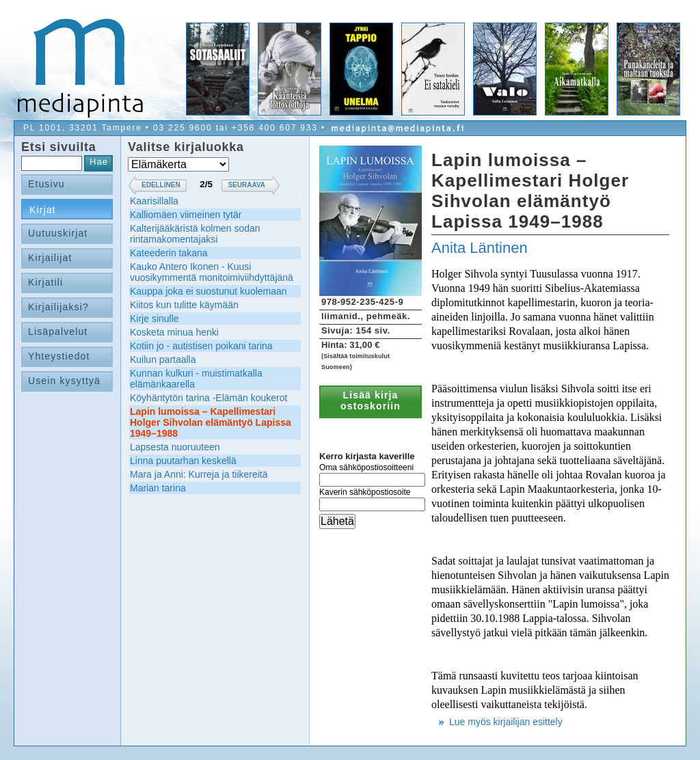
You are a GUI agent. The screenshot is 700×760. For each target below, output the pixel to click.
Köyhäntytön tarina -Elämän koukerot (208, 398)
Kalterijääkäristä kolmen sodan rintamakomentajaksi (195, 234)
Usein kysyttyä (64, 381)
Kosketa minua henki (174, 332)
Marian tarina (158, 488)
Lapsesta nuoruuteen (175, 447)
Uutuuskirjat (58, 233)
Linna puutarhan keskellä (183, 461)
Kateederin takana (169, 253)
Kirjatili (45, 282)
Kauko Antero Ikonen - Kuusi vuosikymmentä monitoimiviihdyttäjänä (212, 272)
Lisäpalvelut (58, 331)
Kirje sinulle (154, 318)
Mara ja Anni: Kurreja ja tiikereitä (199, 474)
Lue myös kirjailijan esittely (506, 722)
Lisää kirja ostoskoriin (371, 401)
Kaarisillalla (154, 201)
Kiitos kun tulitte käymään (184, 305)
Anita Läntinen (480, 248)
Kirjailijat (50, 258)
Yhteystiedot (59, 356)
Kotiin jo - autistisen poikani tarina (201, 346)
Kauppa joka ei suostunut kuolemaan (208, 291)
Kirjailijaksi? (58, 307)
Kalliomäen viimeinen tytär (186, 215)
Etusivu (46, 184)
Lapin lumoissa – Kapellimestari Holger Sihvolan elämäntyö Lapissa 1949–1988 (211, 422)
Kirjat (43, 210)
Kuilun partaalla (163, 359)
